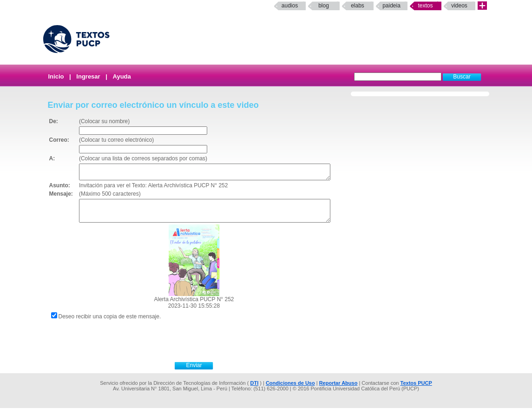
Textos (425, 6)
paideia (391, 6)
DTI (254, 390)
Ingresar (88, 76)
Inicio (56, 76)
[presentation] (204, 347)
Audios (290, 6)
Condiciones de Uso (290, 390)
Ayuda (122, 76)
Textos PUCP (416, 390)
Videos (459, 6)
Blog (324, 6)
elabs (358, 6)
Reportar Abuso (338, 390)
